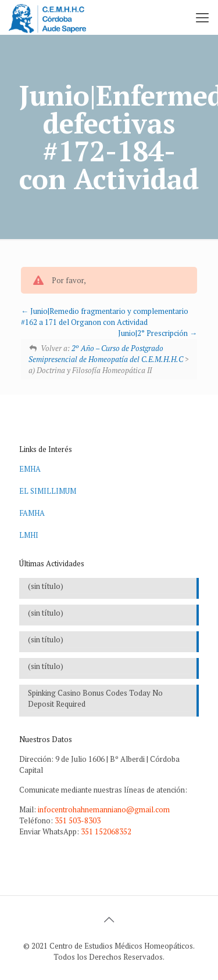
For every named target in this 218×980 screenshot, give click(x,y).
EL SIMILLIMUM (48, 491)
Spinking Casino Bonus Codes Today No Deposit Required (95, 698)
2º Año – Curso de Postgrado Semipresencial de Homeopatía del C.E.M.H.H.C (106, 354)
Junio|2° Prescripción (158, 333)
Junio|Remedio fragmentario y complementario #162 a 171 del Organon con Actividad (105, 317)
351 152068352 (106, 831)
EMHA (30, 469)
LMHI (29, 535)
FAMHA (32, 513)
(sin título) (46, 586)
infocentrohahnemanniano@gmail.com (104, 809)
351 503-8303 (78, 820)
